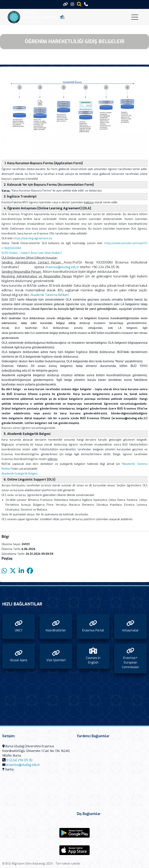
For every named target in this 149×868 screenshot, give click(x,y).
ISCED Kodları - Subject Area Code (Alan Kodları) (32, 253)
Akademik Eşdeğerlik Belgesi (20, 474)
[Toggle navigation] (135, 17)
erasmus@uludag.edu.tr (62, 267)
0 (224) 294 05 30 (19, 760)
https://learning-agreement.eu (33, 238)
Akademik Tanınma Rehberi (49, 295)
